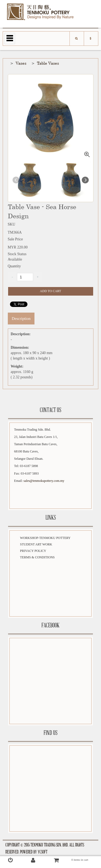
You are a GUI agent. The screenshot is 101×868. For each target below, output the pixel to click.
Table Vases (48, 63)
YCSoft (43, 852)
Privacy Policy (33, 551)
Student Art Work (36, 544)
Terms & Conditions (37, 557)
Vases (21, 63)
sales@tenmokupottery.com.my (44, 481)
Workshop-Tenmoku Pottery (45, 538)
